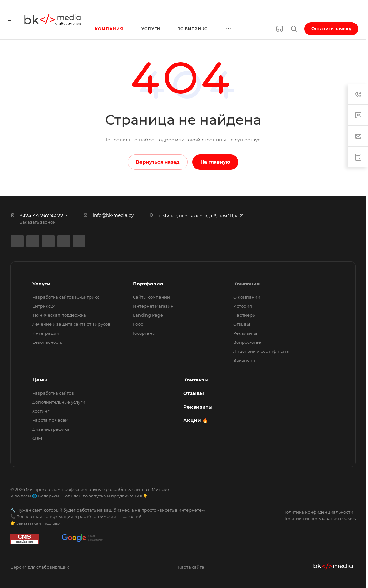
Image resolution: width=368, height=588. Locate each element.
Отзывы (242, 324)
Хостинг (41, 411)
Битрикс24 (44, 306)
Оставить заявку (331, 29)
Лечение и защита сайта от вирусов (71, 324)
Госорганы (144, 333)
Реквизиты (245, 333)
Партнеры (244, 315)
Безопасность (47, 342)
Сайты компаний (151, 297)
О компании (247, 297)
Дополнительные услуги (59, 402)
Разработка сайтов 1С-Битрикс (66, 297)
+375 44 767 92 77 (41, 215)
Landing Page (148, 315)
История (243, 306)
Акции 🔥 (196, 420)
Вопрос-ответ (248, 342)
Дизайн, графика (51, 429)
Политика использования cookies (319, 518)
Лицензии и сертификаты (261, 351)
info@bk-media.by (113, 215)
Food (138, 324)
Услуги (41, 284)
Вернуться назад (158, 162)
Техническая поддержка (59, 315)
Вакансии (244, 360)
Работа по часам (50, 420)
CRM (37, 438)
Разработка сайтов (53, 393)
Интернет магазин (153, 306)
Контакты (196, 380)
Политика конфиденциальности (318, 512)
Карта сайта (191, 567)
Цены (40, 380)
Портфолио (148, 284)
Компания (246, 284)
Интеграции (46, 333)
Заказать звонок (38, 222)
